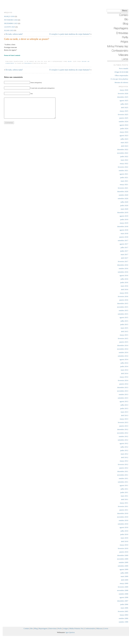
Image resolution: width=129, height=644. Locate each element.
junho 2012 (124, 450)
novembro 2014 (123, 349)
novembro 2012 (123, 433)
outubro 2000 (123, 618)
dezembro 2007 (123, 601)
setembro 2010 (123, 524)
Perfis (60, 628)
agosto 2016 (124, 275)
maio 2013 (124, 412)
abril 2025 (124, 107)
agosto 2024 (124, 125)
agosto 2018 (124, 230)
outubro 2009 (123, 562)
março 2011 (124, 503)
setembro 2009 (123, 566)
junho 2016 (124, 282)
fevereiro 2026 (123, 93)
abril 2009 (124, 580)
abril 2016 (124, 289)
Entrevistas (53, 628)
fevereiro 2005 (123, 611)
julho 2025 (124, 104)
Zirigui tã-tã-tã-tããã (121, 72)
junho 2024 (124, 128)
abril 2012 (124, 457)
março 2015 (124, 335)
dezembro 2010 (123, 513)
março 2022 (124, 163)
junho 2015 (124, 324)
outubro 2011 (123, 478)
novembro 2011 (123, 475)
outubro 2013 (123, 394)
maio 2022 (124, 160)
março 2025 (124, 111)
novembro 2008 (123, 590)
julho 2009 (124, 573)
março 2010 (124, 545)
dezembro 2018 (123, 226)
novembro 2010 (123, 517)
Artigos (66, 628)
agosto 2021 (124, 174)
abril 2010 (124, 541)
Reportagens (43, 628)
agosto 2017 (124, 244)
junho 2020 (124, 205)
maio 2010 (124, 538)
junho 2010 (124, 534)
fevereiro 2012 (123, 464)
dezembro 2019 (123, 212)
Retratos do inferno (121, 82)
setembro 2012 (123, 440)
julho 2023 (124, 139)
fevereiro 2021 (123, 188)
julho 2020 (124, 202)
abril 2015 (124, 331)
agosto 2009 (124, 569)
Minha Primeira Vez (76, 628)
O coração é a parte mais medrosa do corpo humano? (70, 34)
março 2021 (124, 184)
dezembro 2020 (123, 191)
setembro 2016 (123, 272)
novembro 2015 (123, 307)
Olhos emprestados (121, 75)
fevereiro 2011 (123, 506)
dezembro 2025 (123, 97)
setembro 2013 (123, 398)
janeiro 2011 (124, 510)
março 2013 (124, 419)
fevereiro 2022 (123, 167)
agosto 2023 (124, 135)
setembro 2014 (123, 356)
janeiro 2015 (124, 342)
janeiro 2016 (124, 300)
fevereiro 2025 (123, 114)
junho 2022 (124, 156)
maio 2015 (124, 328)
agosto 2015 (124, 317)
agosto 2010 (124, 527)
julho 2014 (124, 363)
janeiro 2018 (124, 237)
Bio (32, 628)
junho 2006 (124, 604)
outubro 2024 (123, 121)
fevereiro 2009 (123, 587)
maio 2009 (124, 576)
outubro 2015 (123, 310)
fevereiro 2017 (123, 261)
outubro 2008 (123, 594)
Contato (26, 628)
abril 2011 (125, 499)
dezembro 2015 (123, 303)
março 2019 (124, 223)
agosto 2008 (124, 597)
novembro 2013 (123, 391)
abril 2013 (124, 415)
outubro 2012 (123, 436)
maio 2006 (124, 608)
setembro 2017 (123, 240)
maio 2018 (124, 233)
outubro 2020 (123, 195)
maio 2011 (124, 496)
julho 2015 (124, 321)
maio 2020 (124, 209)
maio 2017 (124, 254)
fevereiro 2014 (123, 380)
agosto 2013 (124, 401)
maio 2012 (124, 454)
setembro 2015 (123, 314)
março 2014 (124, 377)
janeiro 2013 (124, 426)
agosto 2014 (124, 359)
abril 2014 (124, 373)
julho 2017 (124, 247)
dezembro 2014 (123, 345)
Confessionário (90, 628)
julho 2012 (124, 447)
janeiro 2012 (124, 468)
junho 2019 (124, 219)
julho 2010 (124, 531)
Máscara (99, 628)
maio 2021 (124, 181)
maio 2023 (124, 142)
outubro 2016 (123, 268)
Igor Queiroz (70, 632)
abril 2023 (124, 146)
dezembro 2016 (123, 265)
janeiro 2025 (124, 118)
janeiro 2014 (124, 384)
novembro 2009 (123, 559)
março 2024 (124, 132)
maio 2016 (124, 286)
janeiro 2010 (124, 552)
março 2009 (124, 583)
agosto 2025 (124, 100)
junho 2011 (124, 492)
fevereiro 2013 (123, 422)
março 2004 (124, 615)
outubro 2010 (123, 520)
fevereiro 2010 (123, 548)
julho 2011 (124, 489)
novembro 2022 (123, 153)
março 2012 (124, 461)
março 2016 (124, 293)
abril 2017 (124, 258)
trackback (28, 63)
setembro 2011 (123, 482)
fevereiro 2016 (123, 296)
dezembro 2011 (123, 471)
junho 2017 (124, 251)
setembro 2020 (123, 198)
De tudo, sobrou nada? (14, 34)
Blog (70, 61)
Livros (106, 628)
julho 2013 (124, 405)
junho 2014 (124, 366)
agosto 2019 (124, 216)
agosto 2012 (124, 443)
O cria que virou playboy (119, 79)
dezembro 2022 (123, 149)
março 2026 (124, 90)
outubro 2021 (123, 170)
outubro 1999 (123, 622)
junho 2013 (124, 408)
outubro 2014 (123, 352)
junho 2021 (124, 177)
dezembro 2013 (123, 387)
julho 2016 (124, 279)
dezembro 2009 (123, 555)
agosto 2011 (124, 485)
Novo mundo (123, 68)
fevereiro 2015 (123, 338)
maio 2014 (124, 370)
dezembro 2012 (123, 429)
